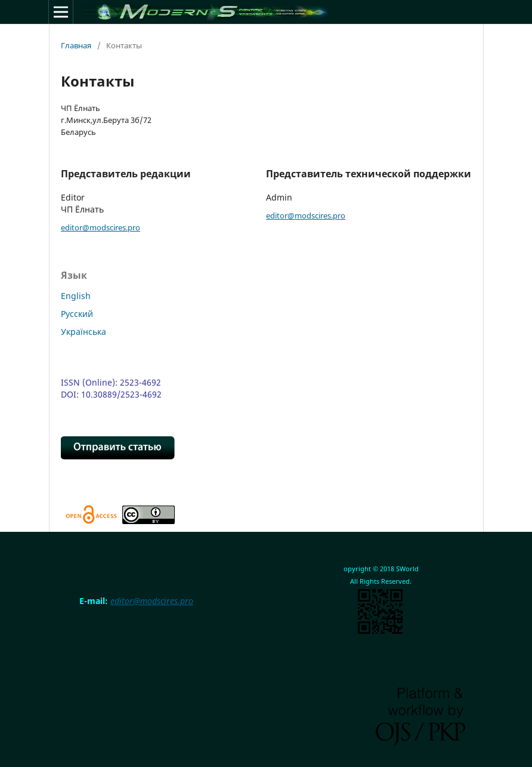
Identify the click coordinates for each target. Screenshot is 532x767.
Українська (83, 332)
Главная (76, 45)
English (76, 296)
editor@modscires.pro (100, 227)
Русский (77, 314)
